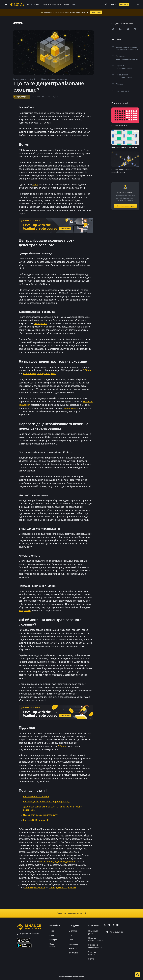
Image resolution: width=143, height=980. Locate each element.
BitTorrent (87, 370)
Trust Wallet (74, 953)
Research (73, 948)
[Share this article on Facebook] (120, 29)
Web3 (35, 185)
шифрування (41, 323)
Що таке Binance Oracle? (36, 797)
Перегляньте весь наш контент (71, 913)
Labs (71, 940)
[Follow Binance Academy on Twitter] (109, 925)
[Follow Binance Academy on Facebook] (105, 925)
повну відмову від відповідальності (57, 862)
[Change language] (133, 4)
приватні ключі (70, 408)
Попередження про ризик (62, 888)
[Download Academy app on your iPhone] (23, 941)
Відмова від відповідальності (95, 946)
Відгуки (91, 959)
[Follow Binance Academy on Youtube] (117, 925)
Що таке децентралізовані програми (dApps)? (47, 802)
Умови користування (34, 888)
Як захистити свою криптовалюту (40, 815)
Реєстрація (124, 4)
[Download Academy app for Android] (24, 946)
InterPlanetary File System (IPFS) (40, 374)
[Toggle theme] (138, 4)
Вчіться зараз (96, 12)
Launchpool (74, 944)
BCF (71, 935)
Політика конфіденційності (95, 939)
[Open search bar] (106, 4)
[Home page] (17, 4)
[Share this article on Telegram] (128, 29)
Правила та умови (93, 932)
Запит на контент (92, 953)
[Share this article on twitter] (113, 29)
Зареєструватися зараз (125, 206)
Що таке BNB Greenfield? (36, 820)
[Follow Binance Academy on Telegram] (113, 925)
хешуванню (25, 611)
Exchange (73, 931)
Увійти (113, 4)
